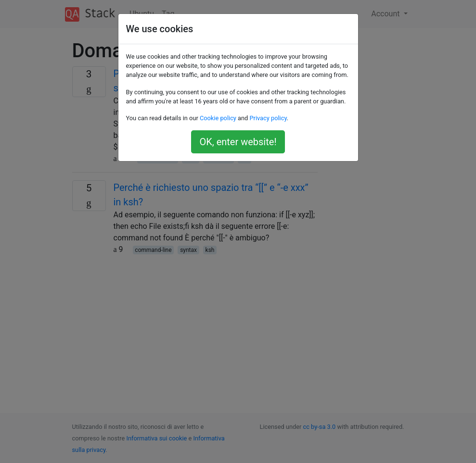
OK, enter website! (238, 142)
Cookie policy (218, 118)
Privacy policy (268, 118)
